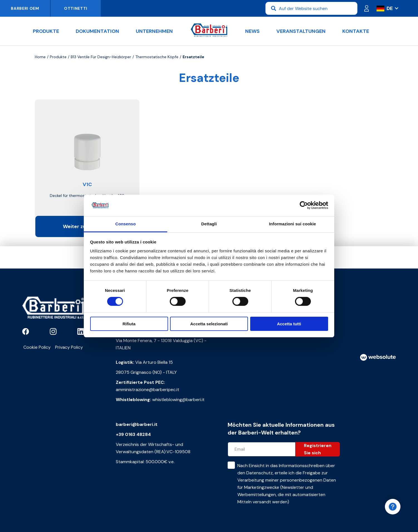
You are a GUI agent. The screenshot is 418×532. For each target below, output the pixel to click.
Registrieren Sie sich (318, 449)
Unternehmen (154, 31)
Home (40, 57)
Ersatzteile (193, 57)
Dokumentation (97, 31)
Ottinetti (76, 8)
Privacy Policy (69, 347)
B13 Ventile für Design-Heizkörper (101, 57)
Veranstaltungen (301, 31)
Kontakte (356, 31)
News (252, 31)
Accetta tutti (289, 324)
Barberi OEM (25, 8)
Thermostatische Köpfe (157, 57)
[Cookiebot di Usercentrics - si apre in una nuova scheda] (304, 205)
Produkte (46, 31)
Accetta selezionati (209, 324)
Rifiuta (129, 324)
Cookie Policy (37, 347)
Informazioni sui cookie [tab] (293, 224)
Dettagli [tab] (209, 224)
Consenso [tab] (125, 224)
